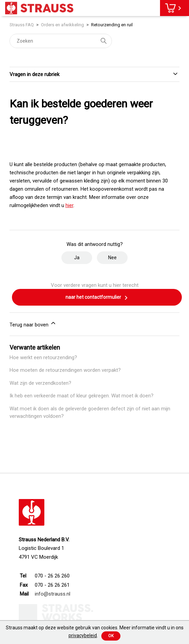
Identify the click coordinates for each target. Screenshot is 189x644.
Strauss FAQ (22, 25)
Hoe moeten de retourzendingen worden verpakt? (65, 370)
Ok (111, 636)
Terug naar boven (33, 324)
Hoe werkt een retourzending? (43, 357)
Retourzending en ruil (112, 25)
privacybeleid (83, 635)
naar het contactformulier (97, 298)
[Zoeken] (61, 41)
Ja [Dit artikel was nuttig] (77, 258)
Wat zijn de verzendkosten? (40, 383)
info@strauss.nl (53, 594)
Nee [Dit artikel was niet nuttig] (112, 258)
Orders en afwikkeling (62, 25)
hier (69, 205)
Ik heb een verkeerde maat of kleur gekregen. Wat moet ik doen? (82, 396)
